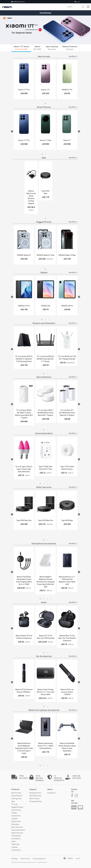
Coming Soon (16, 798)
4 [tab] (51, 484)
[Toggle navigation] (88, 7)
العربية (77, 2)
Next (79, 132)
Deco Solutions (44, 377)
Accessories (16, 816)
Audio (44, 602)
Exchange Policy (36, 801)
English (70, 858)
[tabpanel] (24, 80)
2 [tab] (45, 154)
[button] (7, 34)
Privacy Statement (39, 859)
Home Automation (44, 433)
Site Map (15, 859)
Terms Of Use (25, 859)
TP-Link (14, 804)
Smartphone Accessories (44, 543)
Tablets (44, 272)
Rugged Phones (44, 222)
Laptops (14, 819)
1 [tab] (45, 104)
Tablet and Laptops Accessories (44, 710)
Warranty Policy (35, 796)
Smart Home (16, 810)
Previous (12, 132)
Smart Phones (44, 107)
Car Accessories (44, 656)
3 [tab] (49, 154)
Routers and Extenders (44, 323)
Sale (44, 158)
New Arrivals (44, 56)
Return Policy (34, 798)
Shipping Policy (35, 793)
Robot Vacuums (44, 487)
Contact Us (51, 793)
